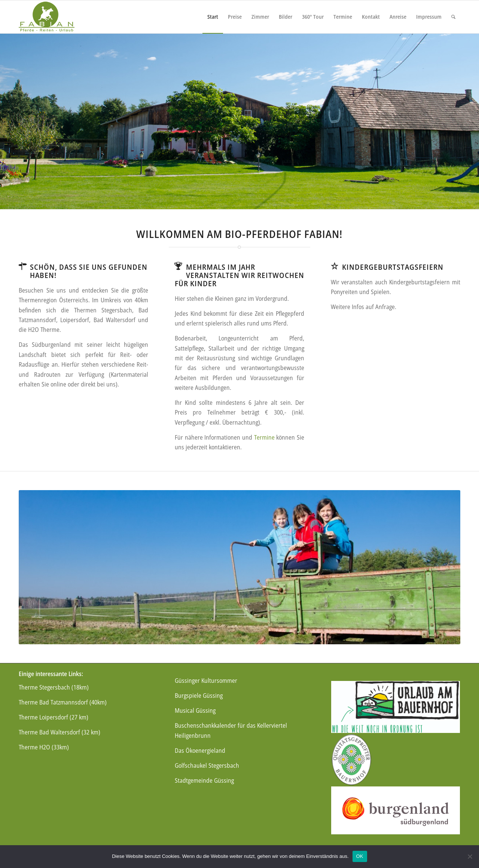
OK (360, 856)
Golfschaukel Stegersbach (207, 765)
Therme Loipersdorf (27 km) (54, 717)
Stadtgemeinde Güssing (204, 780)
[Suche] (453, 17)
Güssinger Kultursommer (206, 681)
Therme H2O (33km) (44, 747)
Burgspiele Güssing (199, 696)
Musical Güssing (195, 710)
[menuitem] (213, 17)
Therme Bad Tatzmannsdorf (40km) (63, 702)
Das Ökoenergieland (200, 751)
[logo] (47, 17)
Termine (264, 437)
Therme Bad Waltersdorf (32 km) (60, 732)
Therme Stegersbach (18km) (54, 687)
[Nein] (470, 856)
